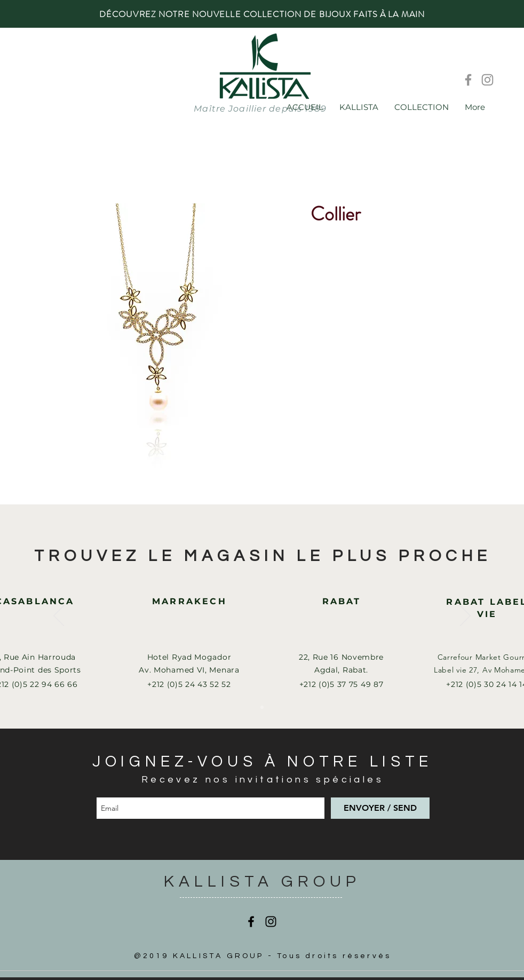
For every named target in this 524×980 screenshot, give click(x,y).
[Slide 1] (262, 707)
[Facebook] (468, 80)
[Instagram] (487, 80)
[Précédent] (59, 617)
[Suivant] (465, 617)
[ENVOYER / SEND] (380, 808)
